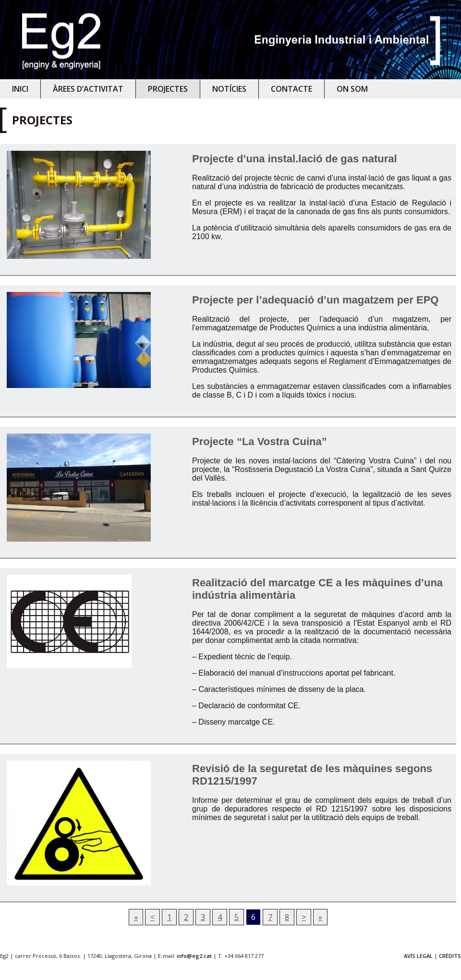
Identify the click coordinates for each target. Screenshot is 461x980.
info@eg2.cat (194, 956)
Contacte (291, 89)
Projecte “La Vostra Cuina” (260, 442)
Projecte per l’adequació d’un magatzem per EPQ (315, 300)
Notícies (229, 89)
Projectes (168, 89)
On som (352, 89)
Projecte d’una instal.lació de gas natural (295, 159)
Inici (20, 89)
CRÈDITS (450, 956)
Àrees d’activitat (88, 89)
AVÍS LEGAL (418, 956)
